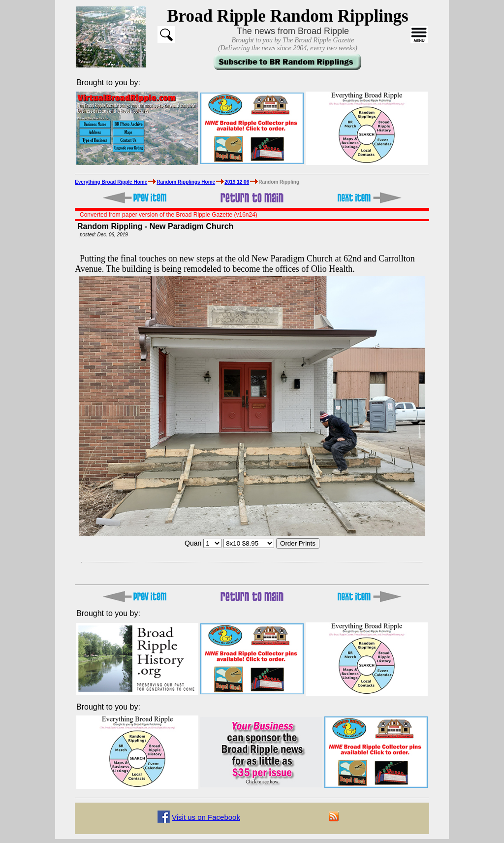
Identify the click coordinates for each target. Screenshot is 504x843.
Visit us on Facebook (206, 817)
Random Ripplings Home (186, 182)
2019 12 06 (237, 182)
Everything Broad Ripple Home (111, 182)
